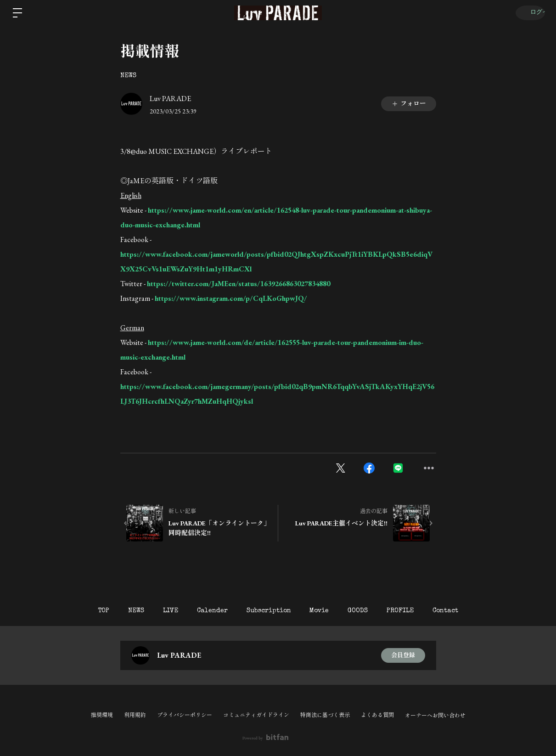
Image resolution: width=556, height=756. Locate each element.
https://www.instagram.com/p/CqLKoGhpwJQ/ (231, 298)
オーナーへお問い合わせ (435, 716)
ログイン (528, 13)
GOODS (366, 611)
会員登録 (403, 655)
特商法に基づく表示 (325, 715)
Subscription (269, 611)
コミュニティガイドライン (256, 715)
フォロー (409, 103)
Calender (208, 611)
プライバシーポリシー (185, 715)
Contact (462, 611)
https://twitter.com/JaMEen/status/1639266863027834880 (239, 284)
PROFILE (413, 611)
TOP (87, 611)
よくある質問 (377, 715)
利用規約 (135, 715)
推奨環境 (102, 715)
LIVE (162, 611)
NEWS (128, 76)
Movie (324, 611)
